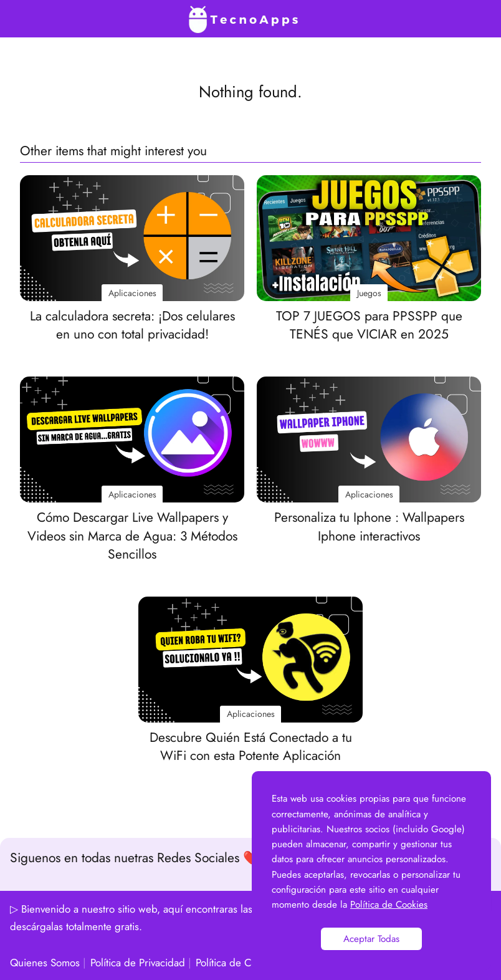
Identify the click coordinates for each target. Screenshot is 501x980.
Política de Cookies (238, 963)
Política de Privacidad (138, 963)
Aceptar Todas (371, 939)
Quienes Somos (45, 963)
